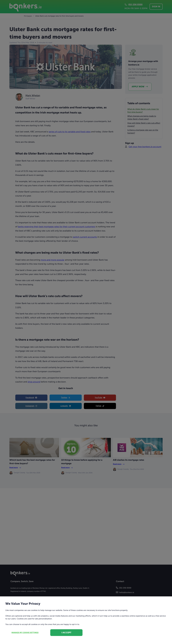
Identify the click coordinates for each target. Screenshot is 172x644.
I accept (66, 633)
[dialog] (86, 322)
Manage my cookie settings (25, 633)
